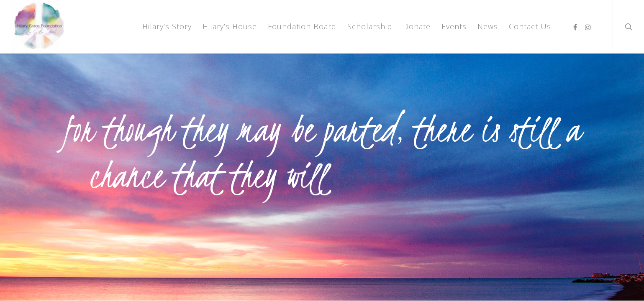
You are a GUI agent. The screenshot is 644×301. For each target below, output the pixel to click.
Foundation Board (302, 26)
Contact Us (530, 26)
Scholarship (370, 26)
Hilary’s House (230, 26)
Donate (417, 26)
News (488, 26)
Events (454, 26)
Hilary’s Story (167, 26)
